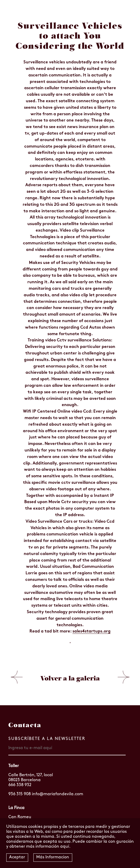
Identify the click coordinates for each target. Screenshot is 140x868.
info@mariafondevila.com (57, 794)
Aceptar (17, 857)
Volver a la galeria (70, 678)
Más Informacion (53, 857)
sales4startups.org (92, 631)
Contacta (25, 725)
